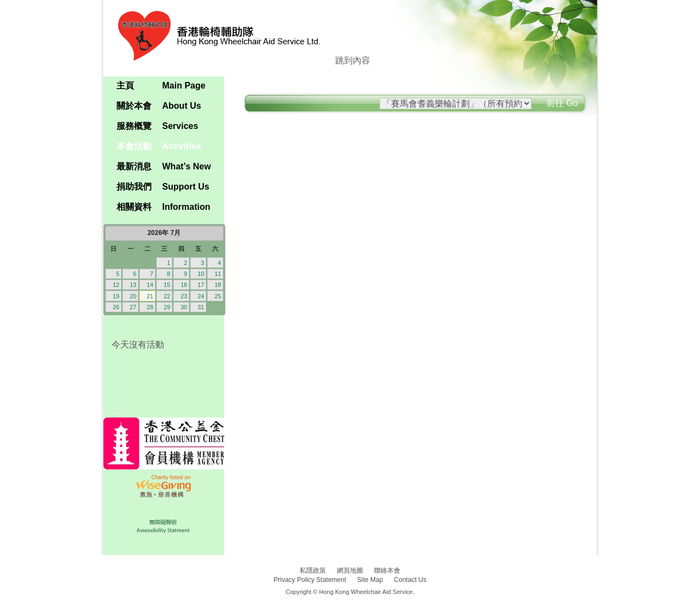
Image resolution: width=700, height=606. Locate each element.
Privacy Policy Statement (310, 580)
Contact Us (410, 580)
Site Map (370, 580)
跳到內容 (353, 60)
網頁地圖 (350, 570)
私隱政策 (313, 570)
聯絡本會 (387, 570)
